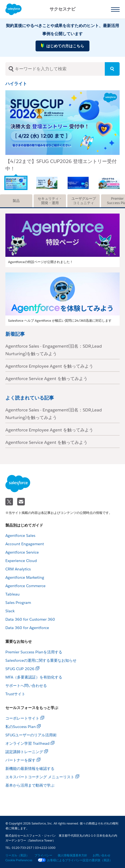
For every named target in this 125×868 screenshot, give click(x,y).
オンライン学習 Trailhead (27, 743)
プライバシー (43, 855)
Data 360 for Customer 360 (30, 619)
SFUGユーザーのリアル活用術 (31, 735)
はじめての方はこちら (63, 46)
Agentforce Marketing (25, 577)
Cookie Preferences (19, 860)
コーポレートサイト (22, 718)
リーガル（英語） (17, 855)
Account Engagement (25, 544)
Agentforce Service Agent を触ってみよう (46, 379)
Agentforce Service (22, 552)
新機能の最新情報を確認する (30, 769)
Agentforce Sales (20, 536)
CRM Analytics (18, 569)
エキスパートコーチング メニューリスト (40, 777)
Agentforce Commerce (25, 586)
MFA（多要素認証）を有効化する (34, 677)
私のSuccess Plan (21, 727)
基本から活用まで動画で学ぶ (30, 785)
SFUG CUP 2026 (20, 669)
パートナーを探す (20, 760)
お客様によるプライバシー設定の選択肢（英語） (75, 860)
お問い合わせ (102, 855)
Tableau (13, 594)
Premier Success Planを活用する (34, 652)
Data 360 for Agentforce (27, 628)
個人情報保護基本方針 (72, 855)
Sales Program (18, 603)
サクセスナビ (63, 9)
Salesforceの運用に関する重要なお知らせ (41, 660)
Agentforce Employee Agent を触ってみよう (49, 366)
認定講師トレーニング (24, 752)
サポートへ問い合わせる (26, 686)
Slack (10, 611)
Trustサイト (15, 694)
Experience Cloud (21, 561)
